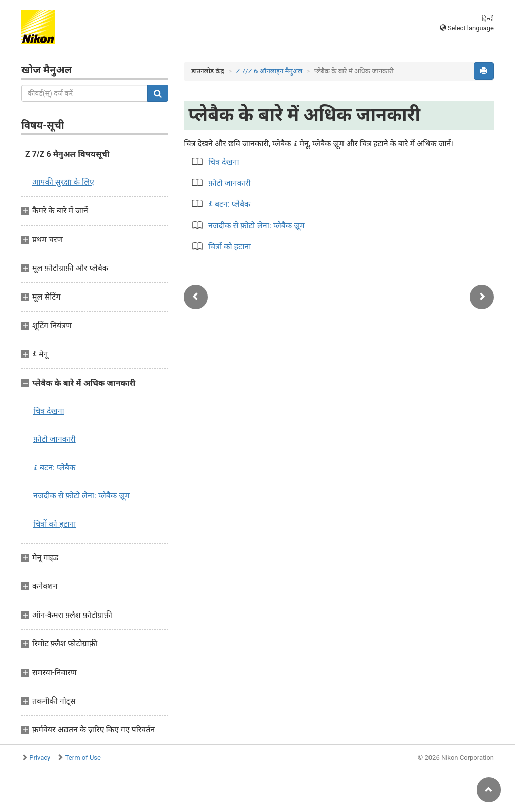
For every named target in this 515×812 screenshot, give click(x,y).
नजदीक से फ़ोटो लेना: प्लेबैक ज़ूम (256, 225)
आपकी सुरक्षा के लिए (63, 182)
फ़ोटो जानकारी (55, 439)
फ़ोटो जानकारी (230, 183)
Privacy (40, 757)
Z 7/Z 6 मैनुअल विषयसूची (67, 154)
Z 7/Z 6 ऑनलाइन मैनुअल (269, 71)
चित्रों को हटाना (55, 524)
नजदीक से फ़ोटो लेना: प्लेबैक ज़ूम (81, 496)
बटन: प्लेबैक (54, 467)
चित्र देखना (49, 411)
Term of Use (83, 757)
